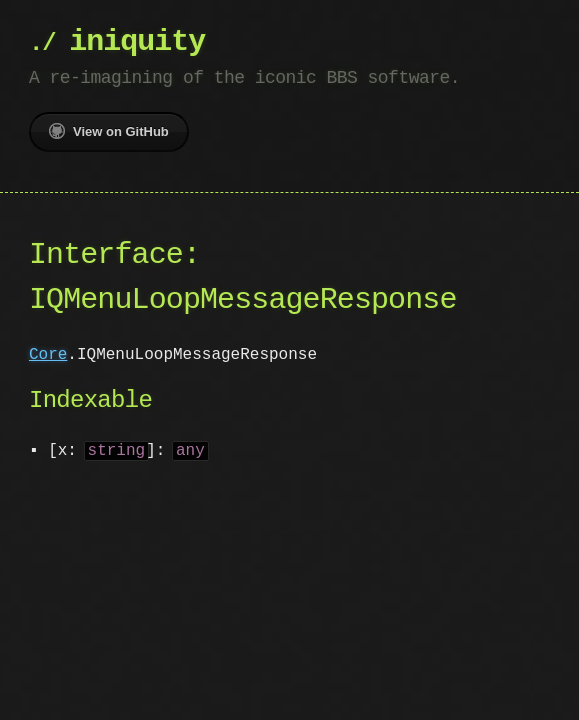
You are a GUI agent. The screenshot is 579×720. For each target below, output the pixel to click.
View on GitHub (109, 131)
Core (48, 355)
